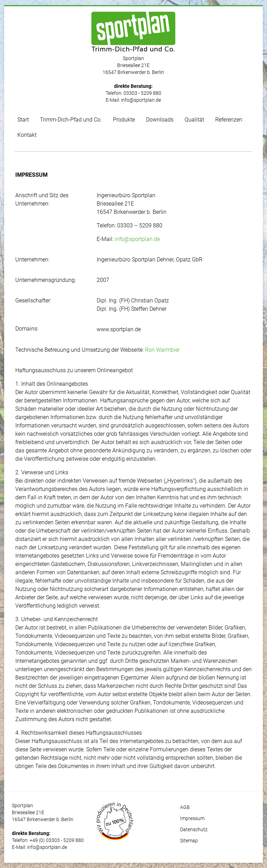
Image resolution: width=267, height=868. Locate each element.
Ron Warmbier (162, 350)
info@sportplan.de (141, 100)
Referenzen (229, 120)
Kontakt (27, 135)
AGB (185, 807)
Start (23, 120)
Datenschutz (194, 829)
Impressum (192, 818)
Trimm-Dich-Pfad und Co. (71, 120)
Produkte (124, 120)
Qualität (194, 120)
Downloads (160, 120)
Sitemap (189, 841)
